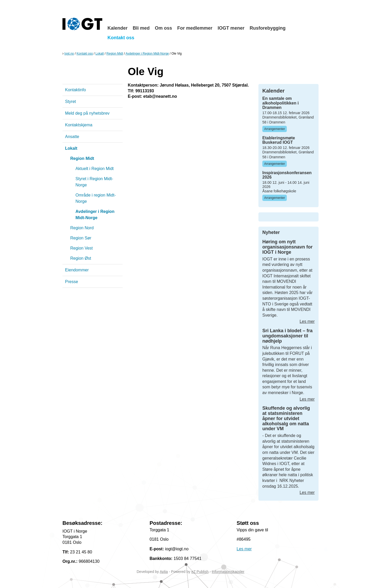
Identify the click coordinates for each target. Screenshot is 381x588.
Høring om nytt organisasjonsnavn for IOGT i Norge (287, 247)
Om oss (163, 28)
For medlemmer (195, 28)
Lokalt (100, 54)
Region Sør (81, 238)
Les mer (307, 321)
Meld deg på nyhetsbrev (87, 113)
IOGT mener (231, 28)
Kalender (118, 28)
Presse (72, 282)
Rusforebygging (268, 28)
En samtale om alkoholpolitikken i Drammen (281, 103)
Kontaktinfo (75, 90)
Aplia (164, 572)
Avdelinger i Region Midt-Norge (147, 54)
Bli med (141, 28)
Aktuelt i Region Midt (95, 169)
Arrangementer (275, 129)
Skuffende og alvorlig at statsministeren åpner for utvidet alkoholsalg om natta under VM (286, 418)
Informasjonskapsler (228, 572)
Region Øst (81, 258)
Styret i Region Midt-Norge (94, 182)
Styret (71, 102)
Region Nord (82, 228)
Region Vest (81, 248)
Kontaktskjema (79, 125)
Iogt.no (69, 54)
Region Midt (115, 54)
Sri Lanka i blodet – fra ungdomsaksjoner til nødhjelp (287, 336)
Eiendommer (77, 270)
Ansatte (72, 137)
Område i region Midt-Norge (96, 198)
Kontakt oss (121, 38)
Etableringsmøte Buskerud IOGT (279, 140)
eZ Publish (200, 572)
